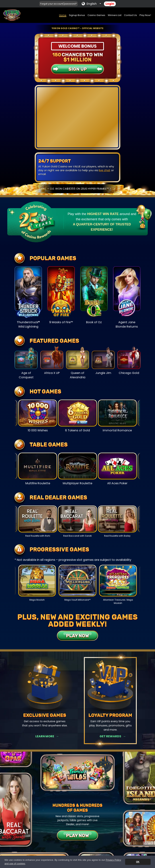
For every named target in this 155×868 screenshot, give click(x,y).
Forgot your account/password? (59, 4)
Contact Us (130, 15)
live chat (105, 170)
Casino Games (96, 15)
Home (63, 15)
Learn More (45, 736)
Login (110, 4)
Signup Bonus (77, 15)
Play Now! (145, 15)
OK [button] (138, 862)
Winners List (115, 15)
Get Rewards (110, 736)
